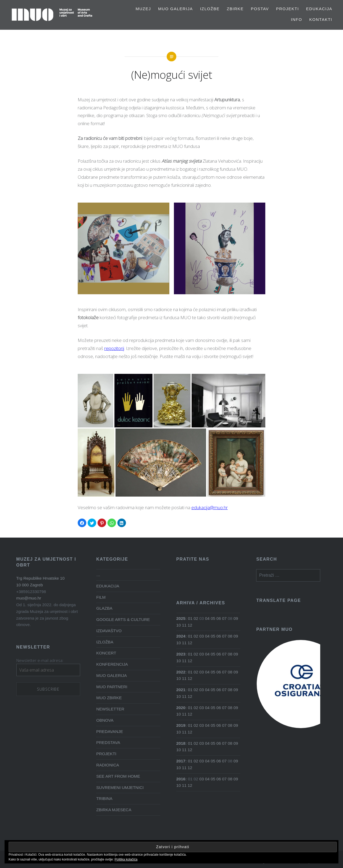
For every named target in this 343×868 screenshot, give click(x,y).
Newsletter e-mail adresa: (40, 660)
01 (190, 618)
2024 (181, 636)
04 (207, 618)
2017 (181, 761)
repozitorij (114, 348)
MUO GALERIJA (176, 9)
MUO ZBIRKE (109, 698)
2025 (181, 618)
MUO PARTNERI (112, 687)
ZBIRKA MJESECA (114, 810)
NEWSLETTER (110, 709)
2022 (181, 672)
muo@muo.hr (29, 598)
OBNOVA (105, 720)
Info (297, 19)
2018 (181, 743)
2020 (181, 708)
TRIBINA (104, 798)
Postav (260, 9)
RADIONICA (108, 765)
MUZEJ (143, 9)
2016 (181, 779)
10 (179, 625)
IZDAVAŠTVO (109, 631)
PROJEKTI (287, 9)
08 (230, 636)
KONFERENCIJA (112, 664)
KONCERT (106, 653)
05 (213, 618)
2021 (181, 690)
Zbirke (235, 9)
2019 (181, 725)
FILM (101, 597)
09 (236, 618)
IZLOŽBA (105, 642)
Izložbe (210, 9)
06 (219, 618)
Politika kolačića (126, 859)
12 (190, 625)
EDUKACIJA (319, 9)
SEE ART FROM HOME (118, 776)
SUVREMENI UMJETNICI (120, 787)
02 (196, 618)
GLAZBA (104, 608)
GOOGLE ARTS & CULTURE (123, 619)
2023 (181, 654)
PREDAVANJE (110, 731)
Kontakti (321, 19)
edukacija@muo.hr (210, 507)
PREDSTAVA (108, 742)
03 (202, 636)
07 (224, 618)
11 (184, 625)
